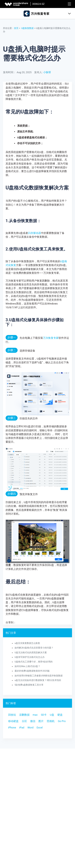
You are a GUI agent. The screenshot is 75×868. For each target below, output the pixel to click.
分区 (24, 721)
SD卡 (44, 715)
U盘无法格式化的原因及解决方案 (31, 653)
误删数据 (24, 715)
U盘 (52, 715)
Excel (40, 728)
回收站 (12, 715)
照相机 (51, 721)
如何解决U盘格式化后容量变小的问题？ (34, 648)
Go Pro (62, 721)
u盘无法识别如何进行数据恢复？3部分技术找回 (38, 680)
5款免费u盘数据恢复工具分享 (29, 685)
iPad (22, 728)
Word (30, 728)
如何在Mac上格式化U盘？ (27, 666)
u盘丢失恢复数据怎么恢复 (27, 643)
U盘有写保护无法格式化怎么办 (30, 657)
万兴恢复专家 (51, 338)
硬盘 (60, 715)
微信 (33, 721)
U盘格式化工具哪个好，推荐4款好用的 (34, 662)
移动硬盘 (13, 721)
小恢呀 (47, 72)
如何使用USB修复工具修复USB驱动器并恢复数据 (39, 676)
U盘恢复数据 (27, 28)
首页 (16, 28)
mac (35, 715)
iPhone (12, 728)
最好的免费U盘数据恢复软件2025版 (32, 671)
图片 (41, 721)
